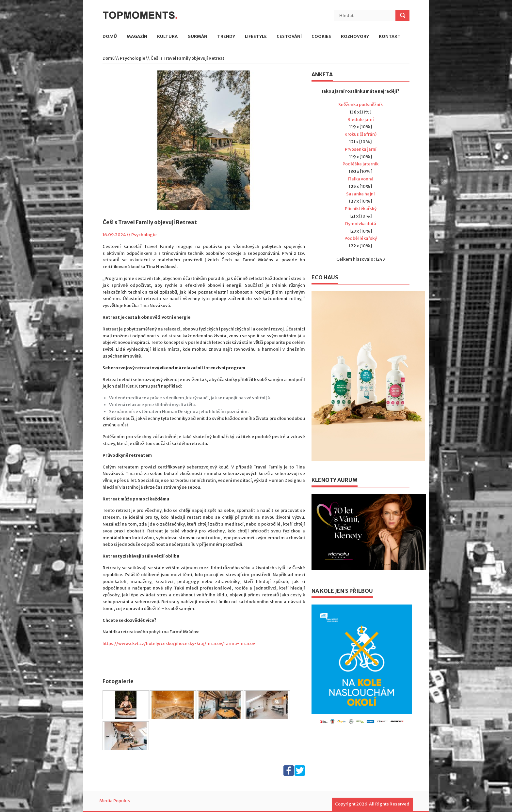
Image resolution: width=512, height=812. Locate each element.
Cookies (321, 37)
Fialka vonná (361, 179)
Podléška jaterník (360, 164)
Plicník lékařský (361, 209)
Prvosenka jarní (361, 149)
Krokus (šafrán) (360, 134)
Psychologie (133, 58)
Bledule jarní (361, 120)
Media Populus (115, 801)
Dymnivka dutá (361, 224)
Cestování (289, 37)
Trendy (226, 37)
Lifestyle (256, 37)
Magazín (137, 37)
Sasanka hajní (360, 194)
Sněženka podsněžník (360, 105)
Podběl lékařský (361, 238)
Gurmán (197, 37)
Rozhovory (355, 37)
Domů (110, 37)
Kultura (167, 37)
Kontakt (390, 37)
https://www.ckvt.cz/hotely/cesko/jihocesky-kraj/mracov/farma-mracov (179, 643)
